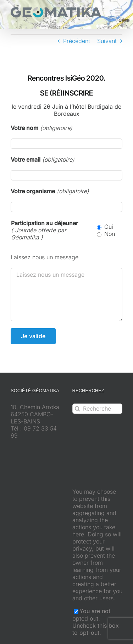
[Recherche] (77, 409)
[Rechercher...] (98, 409)
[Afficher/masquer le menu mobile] (119, 11)
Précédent (77, 41)
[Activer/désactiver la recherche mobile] (119, 18)
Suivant (107, 41)
